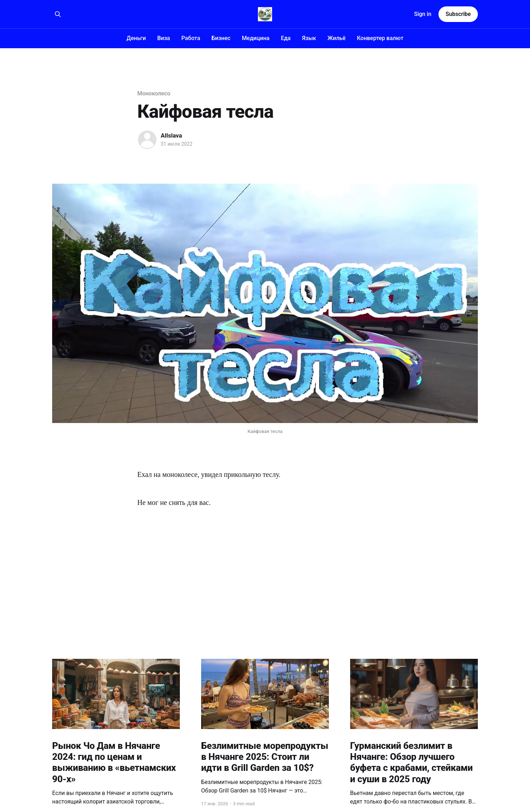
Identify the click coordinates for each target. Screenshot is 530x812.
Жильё (336, 38)
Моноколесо (154, 93)
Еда (286, 38)
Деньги (136, 38)
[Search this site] (58, 14)
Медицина (256, 38)
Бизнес (221, 38)
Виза (164, 38)
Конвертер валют (380, 38)
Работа (191, 38)
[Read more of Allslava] (147, 140)
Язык (309, 38)
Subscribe (458, 14)
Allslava (171, 135)
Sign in (423, 14)
